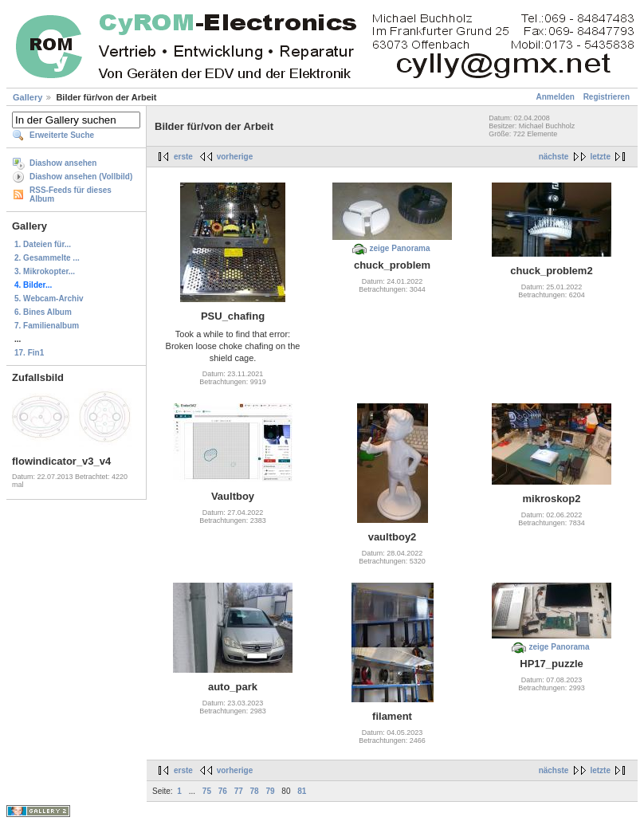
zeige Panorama (399, 248)
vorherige (235, 157)
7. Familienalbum (47, 326)
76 (223, 791)
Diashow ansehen (63, 163)
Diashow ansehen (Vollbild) (81, 177)
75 (207, 791)
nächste (554, 157)
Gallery (27, 97)
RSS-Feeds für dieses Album (71, 194)
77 (239, 791)
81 (302, 791)
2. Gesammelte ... (47, 258)
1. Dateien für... (43, 244)
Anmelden (556, 97)
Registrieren (607, 97)
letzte (600, 157)
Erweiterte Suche (62, 135)
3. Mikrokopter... (45, 271)
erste (183, 157)
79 (270, 791)
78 (255, 791)
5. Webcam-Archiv (49, 299)
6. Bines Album (43, 312)
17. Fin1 (29, 353)
